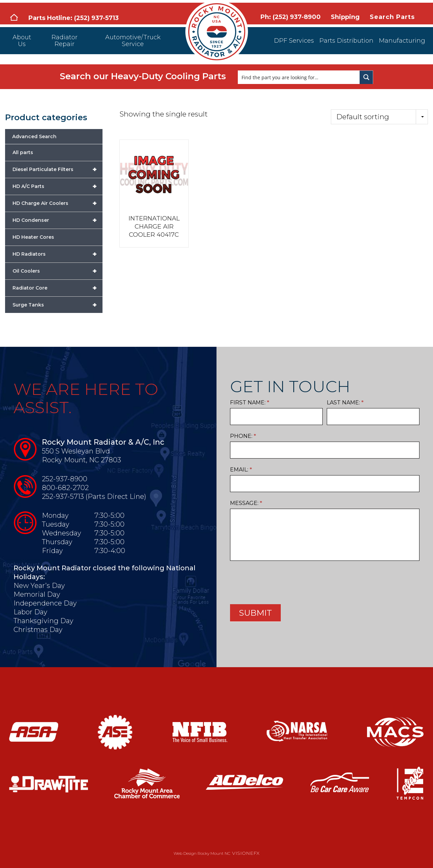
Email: (241, 470)
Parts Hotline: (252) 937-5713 (74, 18)
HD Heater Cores (33, 237)
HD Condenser (58, 220)
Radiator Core (58, 288)
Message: (246, 503)
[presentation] (281, 581)
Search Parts (392, 17)
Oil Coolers (58, 271)
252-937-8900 (65, 479)
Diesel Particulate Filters (58, 169)
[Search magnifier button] (366, 77)
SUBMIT (255, 613)
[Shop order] (379, 117)
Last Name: (345, 403)
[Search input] (299, 77)
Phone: (243, 436)
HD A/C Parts (58, 186)
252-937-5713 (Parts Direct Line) (94, 496)
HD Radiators (58, 254)
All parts (23, 152)
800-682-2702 (65, 488)
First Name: (250, 403)
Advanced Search (34, 136)
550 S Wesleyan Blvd (76, 451)
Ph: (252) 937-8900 (291, 17)
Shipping (345, 17)
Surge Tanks (58, 305)
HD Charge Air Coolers (58, 203)
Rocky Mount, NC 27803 (82, 460)
